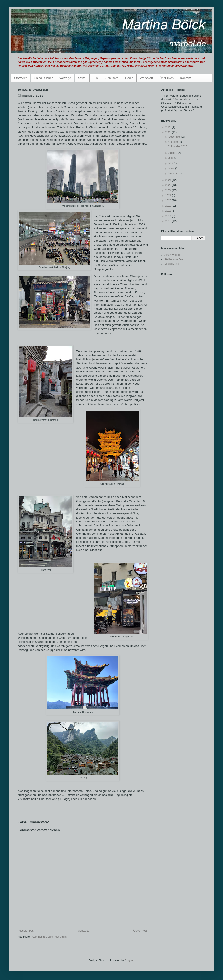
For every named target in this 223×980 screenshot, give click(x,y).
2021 (169, 195)
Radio (129, 78)
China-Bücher (43, 78)
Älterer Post (140, 931)
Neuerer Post (27, 931)
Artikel (82, 78)
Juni (171, 158)
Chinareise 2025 (177, 146)
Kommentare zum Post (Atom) (50, 937)
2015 (169, 221)
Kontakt (185, 78)
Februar (173, 173)
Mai (171, 163)
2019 (169, 206)
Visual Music (172, 264)
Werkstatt (146, 78)
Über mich (166, 78)
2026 (169, 127)
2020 (169, 200)
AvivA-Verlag (172, 255)
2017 (169, 216)
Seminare (112, 78)
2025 (169, 132)
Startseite (21, 78)
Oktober (174, 142)
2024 (169, 180)
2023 (169, 185)
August (173, 153)
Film (96, 78)
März (172, 168)
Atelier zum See (174, 259)
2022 (169, 190)
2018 (169, 211)
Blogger (129, 960)
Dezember (175, 137)
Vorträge (65, 78)
